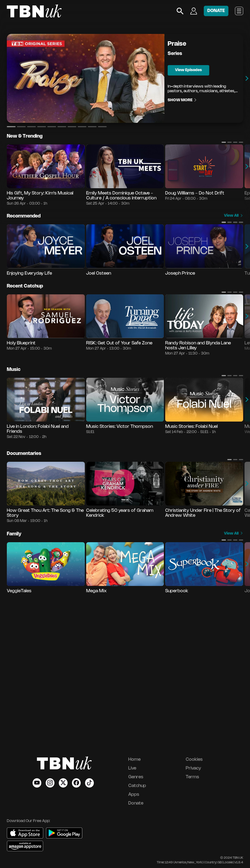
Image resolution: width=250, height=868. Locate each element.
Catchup (137, 786)
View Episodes (188, 70)
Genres (136, 777)
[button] (11, 127)
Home (134, 760)
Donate (136, 803)
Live (132, 768)
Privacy (193, 768)
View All (234, 216)
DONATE (216, 11)
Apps (134, 795)
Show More (182, 100)
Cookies (194, 760)
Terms (192, 777)
